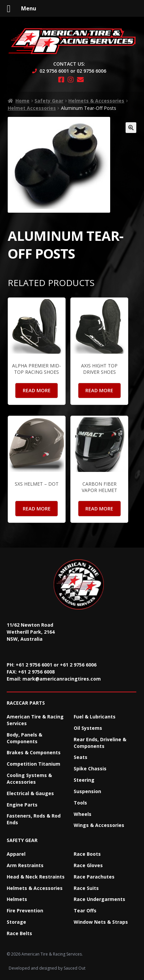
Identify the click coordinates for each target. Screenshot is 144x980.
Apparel (16, 854)
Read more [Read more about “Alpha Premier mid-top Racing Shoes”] (37, 390)
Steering (84, 780)
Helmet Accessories (32, 108)
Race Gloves (88, 865)
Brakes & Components (34, 752)
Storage (16, 922)
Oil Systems (88, 728)
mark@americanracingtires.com (62, 679)
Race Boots (87, 854)
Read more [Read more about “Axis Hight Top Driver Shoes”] (99, 390)
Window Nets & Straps (101, 922)
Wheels (83, 814)
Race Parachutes (94, 877)
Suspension (87, 791)
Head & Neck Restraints (36, 877)
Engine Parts (22, 805)
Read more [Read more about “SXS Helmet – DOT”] (37, 509)
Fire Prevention (25, 911)
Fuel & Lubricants (95, 717)
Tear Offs (85, 911)
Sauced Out (75, 968)
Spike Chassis (90, 768)
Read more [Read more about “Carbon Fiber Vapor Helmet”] (99, 509)
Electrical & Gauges (30, 793)
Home (22, 101)
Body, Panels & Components (24, 738)
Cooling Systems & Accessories (29, 779)
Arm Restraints (25, 865)
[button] (131, 128)
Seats (81, 757)
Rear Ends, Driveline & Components (100, 743)
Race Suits (86, 888)
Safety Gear (49, 101)
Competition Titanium (33, 764)
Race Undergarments (99, 899)
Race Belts (19, 933)
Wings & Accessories (99, 825)
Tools (80, 803)
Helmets (17, 899)
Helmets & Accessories (96, 101)
